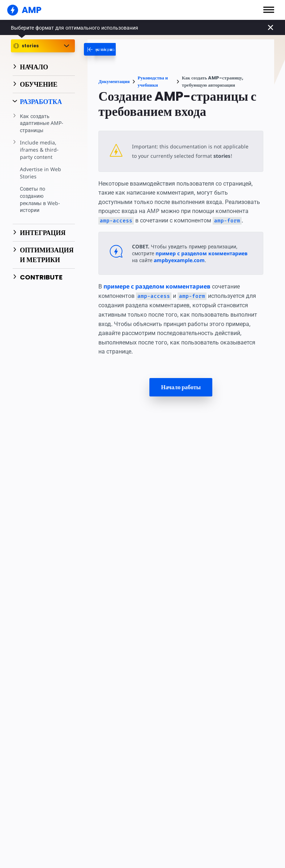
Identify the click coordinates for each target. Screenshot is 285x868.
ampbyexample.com (180, 270)
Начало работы (181, 397)
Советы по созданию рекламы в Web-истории (40, 199)
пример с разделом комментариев (203, 263)
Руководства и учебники (153, 81)
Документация (114, 81)
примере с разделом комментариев (157, 296)
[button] (269, 10)
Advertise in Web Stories (40, 173)
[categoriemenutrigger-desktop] (121, 49)
